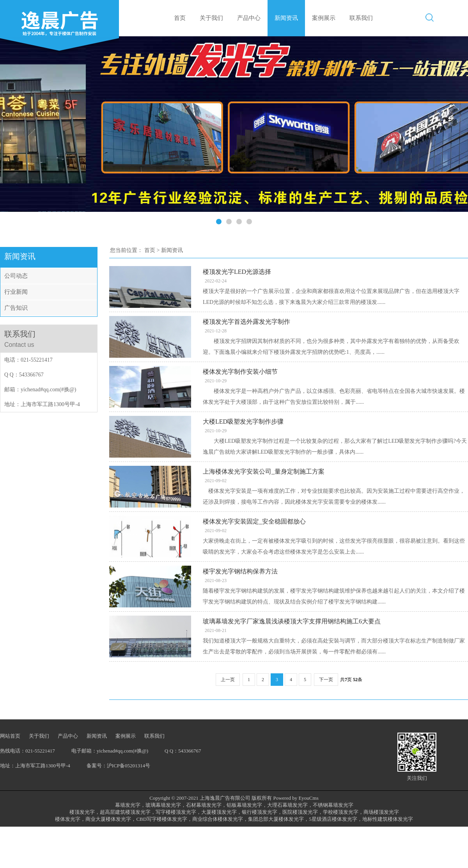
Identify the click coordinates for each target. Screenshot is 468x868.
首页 (180, 18)
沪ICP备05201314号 (129, 766)
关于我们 (211, 18)
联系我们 (361, 18)
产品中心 (249, 18)
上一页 (228, 680)
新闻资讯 (286, 18)
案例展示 (324, 18)
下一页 (326, 680)
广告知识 (16, 308)
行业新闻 (16, 292)
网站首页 (10, 736)
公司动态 (16, 276)
